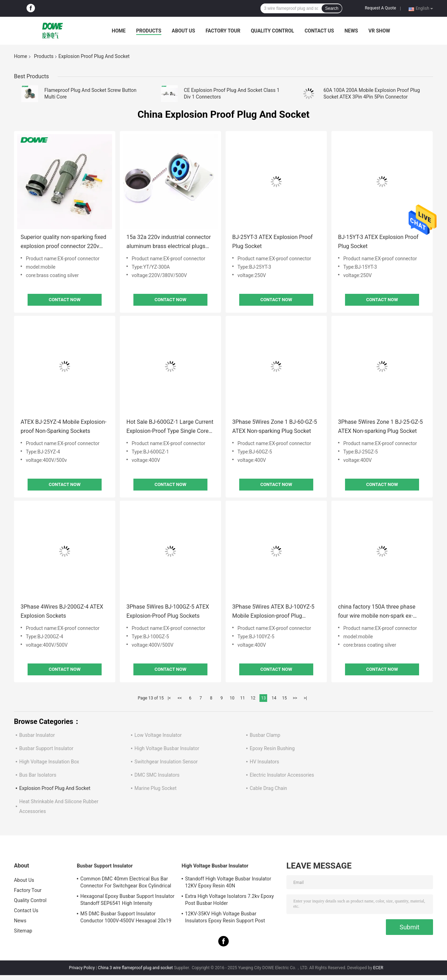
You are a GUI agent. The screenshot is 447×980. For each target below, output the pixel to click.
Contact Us (319, 31)
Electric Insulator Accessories (282, 775)
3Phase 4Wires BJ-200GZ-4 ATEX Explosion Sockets (62, 611)
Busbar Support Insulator (46, 748)
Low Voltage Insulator (158, 735)
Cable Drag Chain (268, 788)
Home (119, 31)
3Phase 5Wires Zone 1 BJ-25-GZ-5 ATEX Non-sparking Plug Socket (380, 426)
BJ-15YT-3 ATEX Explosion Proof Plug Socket (378, 242)
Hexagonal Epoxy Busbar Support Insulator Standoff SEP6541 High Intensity (127, 900)
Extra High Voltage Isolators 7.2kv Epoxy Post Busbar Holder (229, 900)
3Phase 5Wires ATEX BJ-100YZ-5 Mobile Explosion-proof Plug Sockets (273, 612)
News (351, 31)
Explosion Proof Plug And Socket (55, 788)
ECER (378, 968)
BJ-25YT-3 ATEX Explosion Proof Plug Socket (272, 242)
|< (169, 698)
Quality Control (272, 31)
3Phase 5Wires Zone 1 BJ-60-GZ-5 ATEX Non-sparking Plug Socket (275, 426)
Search (332, 8)
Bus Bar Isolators (38, 775)
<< (180, 698)
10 (232, 698)
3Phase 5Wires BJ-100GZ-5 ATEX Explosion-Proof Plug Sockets (168, 611)
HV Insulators (264, 762)
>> (295, 698)
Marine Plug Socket (156, 788)
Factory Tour (223, 31)
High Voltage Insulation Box (49, 762)
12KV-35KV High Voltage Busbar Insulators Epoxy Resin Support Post (225, 917)
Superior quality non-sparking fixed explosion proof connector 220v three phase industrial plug (63, 242)
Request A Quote (380, 8)
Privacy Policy (82, 968)
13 (264, 698)
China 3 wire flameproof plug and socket (135, 968)
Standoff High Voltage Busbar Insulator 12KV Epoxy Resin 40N (228, 882)
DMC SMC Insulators (157, 775)
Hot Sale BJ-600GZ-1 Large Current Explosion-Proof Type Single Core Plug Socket (170, 427)
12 (253, 698)
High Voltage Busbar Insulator (167, 748)
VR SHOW (379, 31)
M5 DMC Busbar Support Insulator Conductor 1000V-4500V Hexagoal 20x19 (126, 917)
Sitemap (23, 931)
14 (274, 698)
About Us (184, 31)
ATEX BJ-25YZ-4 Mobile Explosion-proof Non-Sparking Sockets (64, 426)
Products (149, 31)
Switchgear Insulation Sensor (166, 762)
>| (305, 698)
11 (243, 698)
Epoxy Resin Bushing (272, 748)
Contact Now (64, 300)
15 (285, 698)
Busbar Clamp (265, 735)
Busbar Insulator (37, 735)
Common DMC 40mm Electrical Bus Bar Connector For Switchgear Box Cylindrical (126, 882)
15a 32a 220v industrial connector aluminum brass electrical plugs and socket (169, 242)
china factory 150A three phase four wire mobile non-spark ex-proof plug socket (377, 612)
